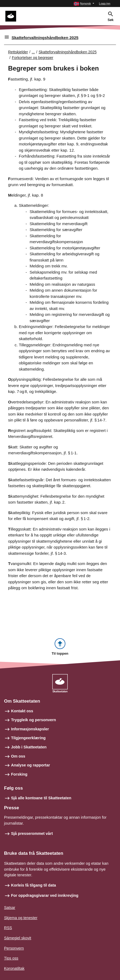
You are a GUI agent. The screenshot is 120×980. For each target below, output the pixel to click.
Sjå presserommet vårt (32, 833)
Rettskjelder (18, 52)
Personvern (14, 948)
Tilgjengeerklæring (28, 738)
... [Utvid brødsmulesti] (33, 52)
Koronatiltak (14, 968)
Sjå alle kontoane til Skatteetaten (41, 798)
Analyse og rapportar (31, 765)
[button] (84, 4)
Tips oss (11, 958)
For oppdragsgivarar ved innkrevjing (45, 895)
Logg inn (105, 4)
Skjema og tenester (21, 918)
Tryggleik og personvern (33, 720)
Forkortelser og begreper (33, 58)
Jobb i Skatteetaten (29, 747)
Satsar (10, 908)
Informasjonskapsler (30, 729)
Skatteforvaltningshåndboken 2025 (45, 38)
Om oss (18, 756)
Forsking (19, 774)
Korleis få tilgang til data (33, 885)
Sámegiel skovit (18, 938)
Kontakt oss (22, 711)
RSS (8, 928)
